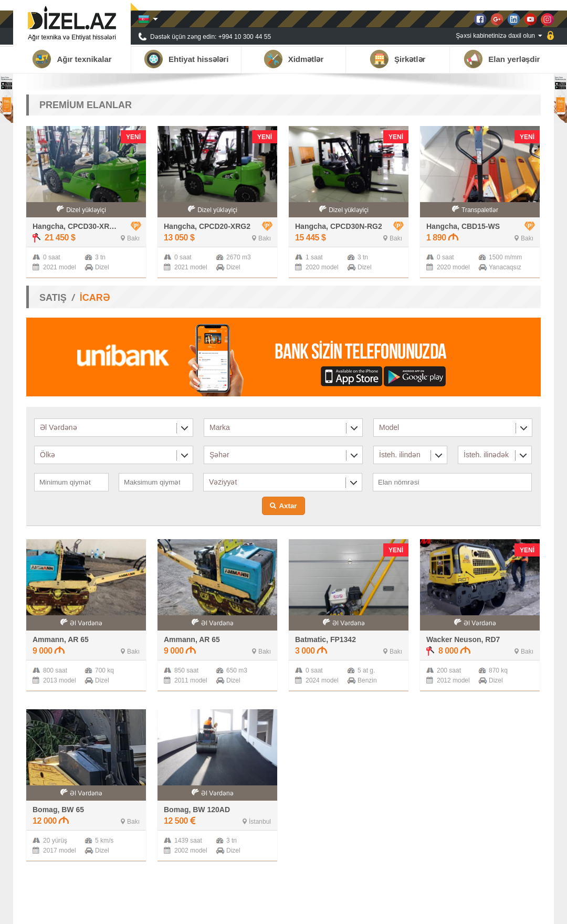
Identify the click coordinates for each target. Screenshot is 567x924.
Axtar (288, 506)
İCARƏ (95, 298)
